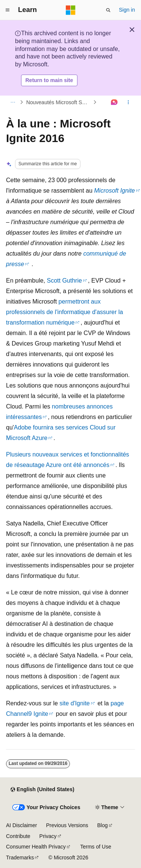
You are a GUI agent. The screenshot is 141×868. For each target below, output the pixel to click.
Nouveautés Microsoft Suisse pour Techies (59, 102)
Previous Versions (67, 825)
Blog (103, 825)
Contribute (18, 836)
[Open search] (108, 10)
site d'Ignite (74, 703)
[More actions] (128, 102)
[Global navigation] (8, 10)
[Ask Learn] (114, 102)
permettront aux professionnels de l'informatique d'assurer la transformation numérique (64, 312)
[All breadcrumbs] (13, 102)
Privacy (48, 836)
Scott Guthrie (64, 281)
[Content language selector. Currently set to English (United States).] (42, 790)
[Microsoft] (71, 10)
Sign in (127, 10)
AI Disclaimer (21, 825)
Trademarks (20, 858)
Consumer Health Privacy (36, 847)
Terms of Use (96, 847)
